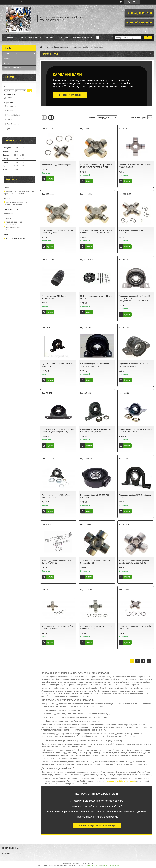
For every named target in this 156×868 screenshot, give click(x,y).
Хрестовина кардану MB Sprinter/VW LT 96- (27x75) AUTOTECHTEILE (96, 166)
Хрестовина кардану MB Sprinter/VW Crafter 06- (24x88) (58, 627)
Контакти (63, 37)
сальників (131, 781)
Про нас (50, 37)
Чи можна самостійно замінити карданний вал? (97, 806)
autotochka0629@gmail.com (17, 238)
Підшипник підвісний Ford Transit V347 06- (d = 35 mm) (94, 365)
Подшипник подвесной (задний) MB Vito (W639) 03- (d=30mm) (96, 431)
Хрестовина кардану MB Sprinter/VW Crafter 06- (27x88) (58, 231)
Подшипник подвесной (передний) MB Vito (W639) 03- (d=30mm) (135, 431)
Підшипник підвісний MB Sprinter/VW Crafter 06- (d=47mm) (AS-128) (58, 431)
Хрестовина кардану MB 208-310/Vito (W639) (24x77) (135, 627)
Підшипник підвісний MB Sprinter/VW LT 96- (135, 496)
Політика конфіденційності (112, 866)
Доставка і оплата (82, 37)
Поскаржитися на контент (92, 866)
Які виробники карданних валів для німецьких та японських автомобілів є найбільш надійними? (97, 812)
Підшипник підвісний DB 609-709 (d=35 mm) (94, 496)
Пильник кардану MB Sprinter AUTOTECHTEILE (54, 297)
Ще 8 (8, 129)
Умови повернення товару (14, 854)
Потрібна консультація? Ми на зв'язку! (97, 826)
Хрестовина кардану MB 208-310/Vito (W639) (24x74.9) (135, 166)
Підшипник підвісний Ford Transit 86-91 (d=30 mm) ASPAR (135, 365)
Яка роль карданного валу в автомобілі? (97, 817)
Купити (50, 179)
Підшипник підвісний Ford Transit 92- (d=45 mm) (57, 365)
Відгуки (6, 63)
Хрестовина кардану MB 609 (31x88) (57, 165)
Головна (9, 37)
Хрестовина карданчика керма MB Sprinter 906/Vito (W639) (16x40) (134, 562)
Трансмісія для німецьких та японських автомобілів (68, 47)
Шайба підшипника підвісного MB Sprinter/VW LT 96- (56, 562)
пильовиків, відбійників (116, 781)
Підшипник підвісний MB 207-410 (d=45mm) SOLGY (56, 496)
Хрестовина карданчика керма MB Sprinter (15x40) (95, 562)
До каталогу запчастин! (70, 95)
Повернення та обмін (12, 68)
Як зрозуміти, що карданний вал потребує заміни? (97, 801)
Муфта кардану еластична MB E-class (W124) (97, 297)
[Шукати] (148, 37)
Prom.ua (90, 863)
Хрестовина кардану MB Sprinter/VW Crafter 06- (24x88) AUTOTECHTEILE (96, 231)
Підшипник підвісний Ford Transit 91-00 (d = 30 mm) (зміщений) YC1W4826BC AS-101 (135, 298)
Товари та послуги (28, 37)
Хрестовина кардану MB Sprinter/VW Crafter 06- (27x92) (96, 627)
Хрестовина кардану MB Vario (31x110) (132, 231)
